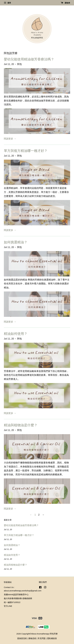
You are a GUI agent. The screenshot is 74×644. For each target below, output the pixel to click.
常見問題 (42, 638)
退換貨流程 (22, 638)
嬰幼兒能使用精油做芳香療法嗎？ (29, 59)
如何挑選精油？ (16, 242)
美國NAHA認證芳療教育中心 (16, 595)
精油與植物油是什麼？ (21, 425)
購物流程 (32, 638)
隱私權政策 (52, 638)
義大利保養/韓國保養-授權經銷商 (18, 598)
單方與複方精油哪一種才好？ (26, 151)
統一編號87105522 (12, 602)
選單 (7, 3)
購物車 (65, 3)
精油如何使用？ (16, 334)
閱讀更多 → (10, 139)
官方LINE (8, 606)
